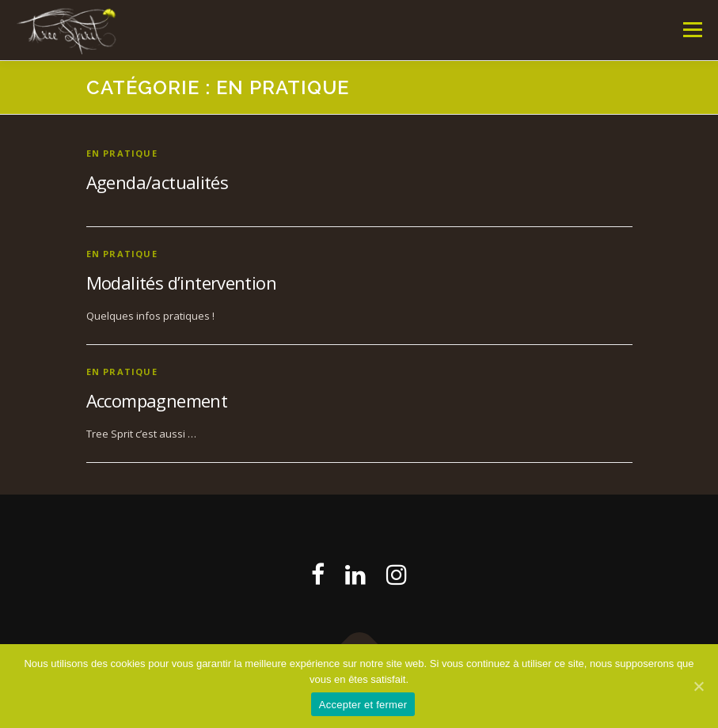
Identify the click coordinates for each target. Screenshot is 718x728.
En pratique (122, 153)
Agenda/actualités (158, 182)
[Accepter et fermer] (698, 686)
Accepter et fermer (363, 705)
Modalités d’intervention (182, 282)
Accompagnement (157, 400)
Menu (692, 29)
